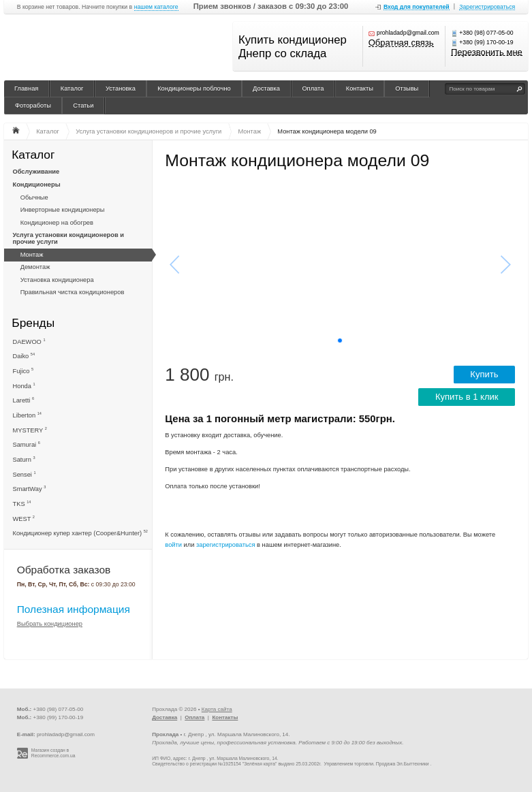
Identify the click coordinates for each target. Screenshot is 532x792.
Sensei (25, 474)
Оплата (313, 89)
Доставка (266, 89)
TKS (22, 504)
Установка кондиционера (57, 280)
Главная (26, 89)
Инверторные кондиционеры (63, 210)
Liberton (27, 415)
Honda (24, 386)
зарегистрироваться (226, 545)
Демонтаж (35, 267)
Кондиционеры (37, 185)
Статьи (83, 106)
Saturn (24, 459)
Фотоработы (33, 106)
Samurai (27, 444)
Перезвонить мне (487, 53)
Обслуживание (36, 172)
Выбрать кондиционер (50, 624)
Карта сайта (217, 709)
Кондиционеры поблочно (194, 89)
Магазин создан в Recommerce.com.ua (53, 753)
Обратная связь (401, 43)
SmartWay (30, 489)
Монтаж (32, 255)
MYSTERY (30, 430)
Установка (121, 89)
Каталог (72, 89)
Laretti (24, 400)
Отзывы (407, 89)
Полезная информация (74, 609)
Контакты (360, 89)
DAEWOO (29, 342)
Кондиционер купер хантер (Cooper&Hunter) (80, 533)
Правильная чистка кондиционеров (73, 292)
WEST (24, 519)
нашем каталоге (156, 7)
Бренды (33, 322)
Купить (484, 374)
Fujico (24, 371)
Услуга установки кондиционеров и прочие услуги (68, 238)
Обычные (34, 197)
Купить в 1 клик (467, 397)
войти (173, 545)
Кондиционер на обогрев (57, 223)
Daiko (24, 356)
